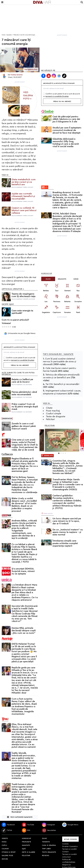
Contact (65, 852)
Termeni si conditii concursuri (69, 856)
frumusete (26, 842)
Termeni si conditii (69, 849)
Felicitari (50, 419)
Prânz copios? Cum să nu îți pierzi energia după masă (25, 407)
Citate (49, 408)
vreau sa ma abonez (20, 365)
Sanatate (9, 35)
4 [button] (65, 453)
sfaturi (5, 859)
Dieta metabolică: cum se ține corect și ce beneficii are (24, 182)
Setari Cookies (70, 839)
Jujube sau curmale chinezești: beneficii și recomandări (23, 196)
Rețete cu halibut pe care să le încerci (22, 381)
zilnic (45, 838)
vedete (5, 838)
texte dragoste (49, 852)
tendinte (46, 842)
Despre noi (66, 865)
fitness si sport (9, 852)
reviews (46, 855)
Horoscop (47, 273)
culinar (5, 848)
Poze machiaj (53, 411)
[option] (62, 440)
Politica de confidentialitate (69, 861)
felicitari (26, 855)
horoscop (26, 838)
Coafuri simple (54, 414)
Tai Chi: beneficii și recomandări (62, 384)
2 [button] (61, 453)
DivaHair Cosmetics (70, 846)
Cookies (65, 844)
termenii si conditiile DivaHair (23, 360)
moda (4, 842)
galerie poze (7, 855)
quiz (24, 848)
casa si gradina (49, 845)
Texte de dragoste (56, 416)
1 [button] (59, 453)
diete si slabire (29, 852)
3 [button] (63, 453)
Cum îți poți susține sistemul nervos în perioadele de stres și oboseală (60, 362)
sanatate (26, 845)
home (4, 35)
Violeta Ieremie (16, 75)
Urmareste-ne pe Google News (20, 334)
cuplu (4, 845)
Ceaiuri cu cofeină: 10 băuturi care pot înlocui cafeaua (24, 210)
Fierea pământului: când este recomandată (24, 393)
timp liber (46, 848)
